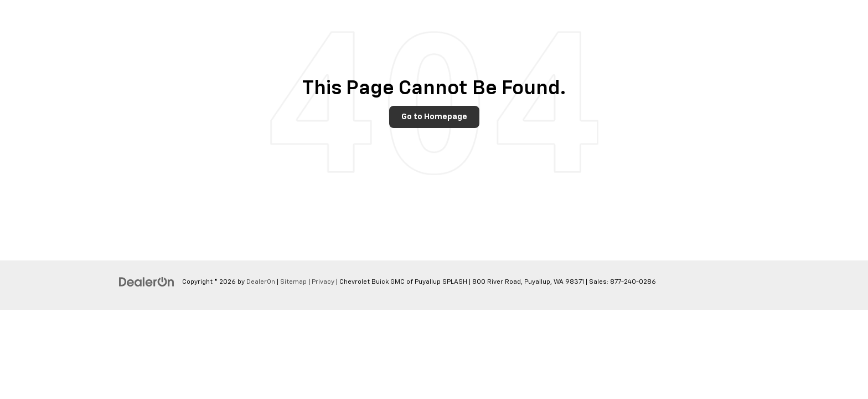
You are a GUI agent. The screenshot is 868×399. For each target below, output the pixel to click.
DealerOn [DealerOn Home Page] (261, 282)
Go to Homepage (434, 117)
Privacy (323, 282)
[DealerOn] (147, 282)
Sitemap (293, 282)
